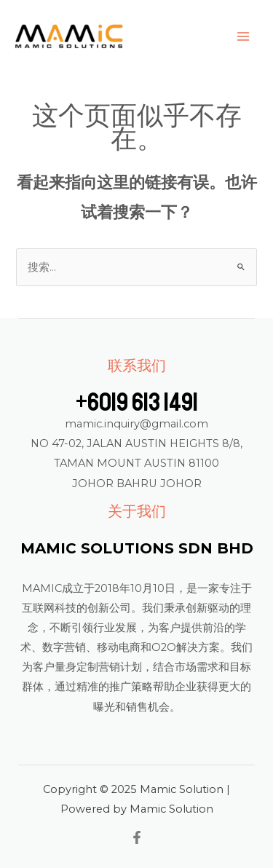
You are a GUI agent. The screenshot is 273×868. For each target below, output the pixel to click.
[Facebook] (137, 837)
